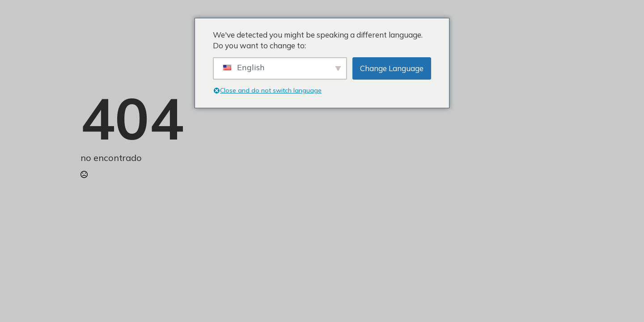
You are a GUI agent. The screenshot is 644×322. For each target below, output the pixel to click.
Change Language (392, 68)
